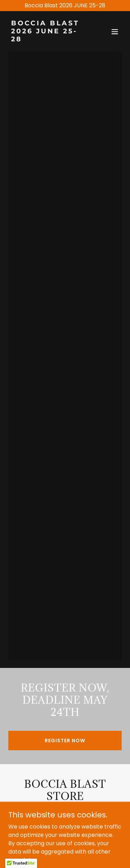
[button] (115, 32)
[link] (48, 39)
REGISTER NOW (65, 741)
